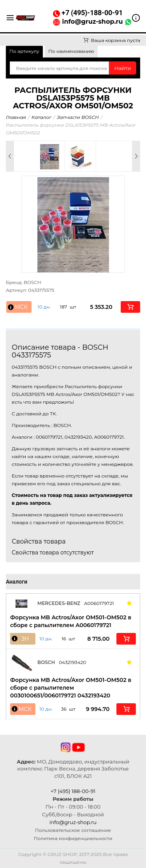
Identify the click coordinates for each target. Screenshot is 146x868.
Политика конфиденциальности (73, 838)
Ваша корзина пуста (112, 40)
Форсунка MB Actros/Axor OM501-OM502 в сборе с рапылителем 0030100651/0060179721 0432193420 (71, 688)
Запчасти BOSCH (78, 117)
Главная (16, 117)
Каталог (41, 117)
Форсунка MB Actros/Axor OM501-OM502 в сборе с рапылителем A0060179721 (71, 621)
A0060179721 (99, 603)
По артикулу (24, 51)
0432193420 (72, 662)
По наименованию (71, 51)
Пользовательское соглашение (73, 830)
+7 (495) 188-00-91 (73, 791)
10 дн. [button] (44, 307)
